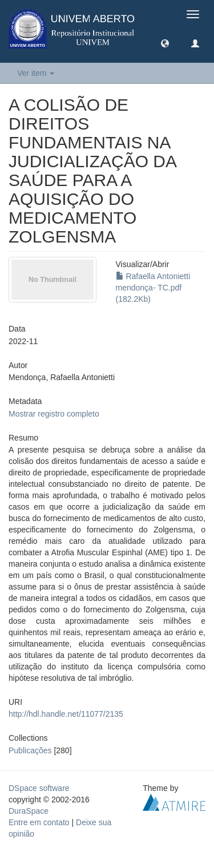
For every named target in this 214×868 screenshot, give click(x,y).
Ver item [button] (36, 73)
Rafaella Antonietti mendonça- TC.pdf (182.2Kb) (153, 288)
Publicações (30, 750)
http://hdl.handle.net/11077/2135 (66, 714)
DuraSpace (29, 811)
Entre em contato (39, 822)
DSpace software (39, 788)
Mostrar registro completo (54, 414)
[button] (165, 43)
